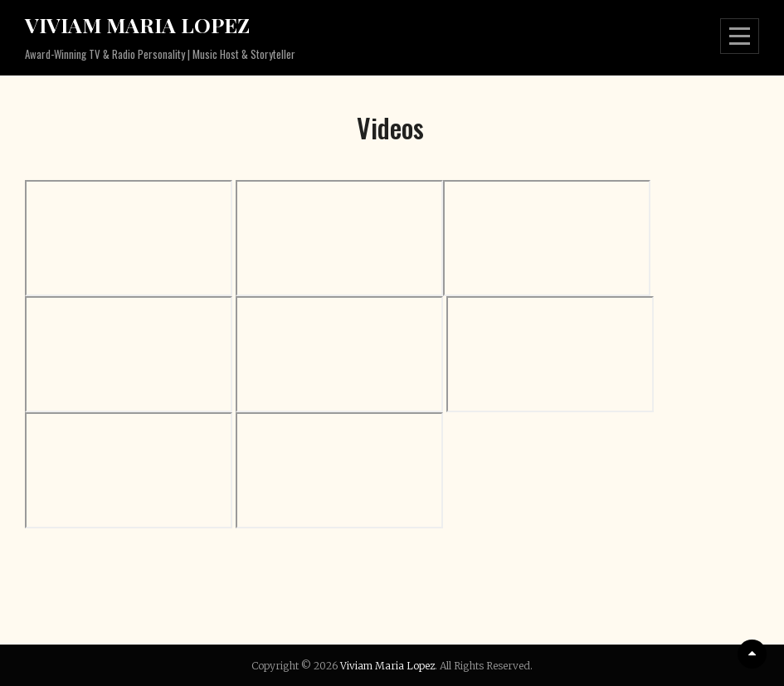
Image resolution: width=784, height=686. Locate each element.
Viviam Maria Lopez (137, 24)
